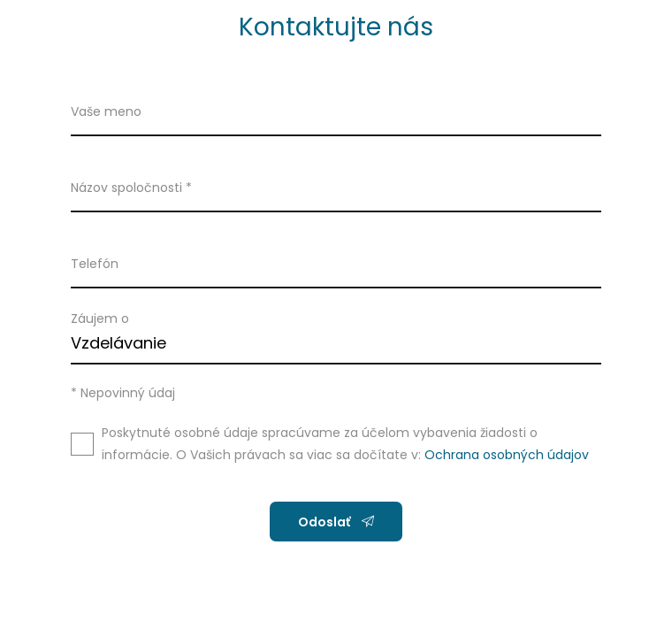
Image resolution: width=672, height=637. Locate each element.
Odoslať (336, 522)
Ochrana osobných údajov (507, 455)
